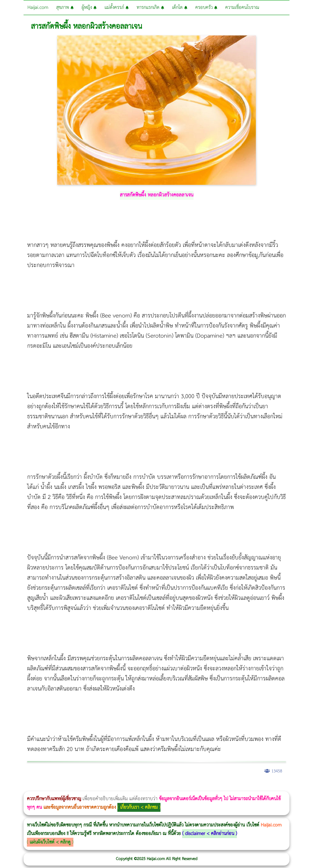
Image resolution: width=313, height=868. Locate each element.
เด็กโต (180, 7)
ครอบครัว (206, 7)
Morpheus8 (83, 787)
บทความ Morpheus (181, 787)
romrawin (188, 787)
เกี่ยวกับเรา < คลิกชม (139, 807)
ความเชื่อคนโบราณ (242, 7)
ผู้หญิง (89, 7)
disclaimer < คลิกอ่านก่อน (210, 834)
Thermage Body (154, 787)
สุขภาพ (65, 7)
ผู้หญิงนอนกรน (31, 787)
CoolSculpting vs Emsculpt (112, 787)
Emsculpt (172, 787)
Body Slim (88, 787)
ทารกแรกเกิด (150, 7)
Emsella (165, 787)
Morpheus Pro (160, 787)
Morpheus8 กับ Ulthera (93, 787)
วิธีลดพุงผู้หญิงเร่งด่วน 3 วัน (87, 787)
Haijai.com (38, 7)
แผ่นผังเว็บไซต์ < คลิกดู (50, 842)
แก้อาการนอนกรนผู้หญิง (62, 787)
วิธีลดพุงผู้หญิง (109, 787)
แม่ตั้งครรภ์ (117, 7)
